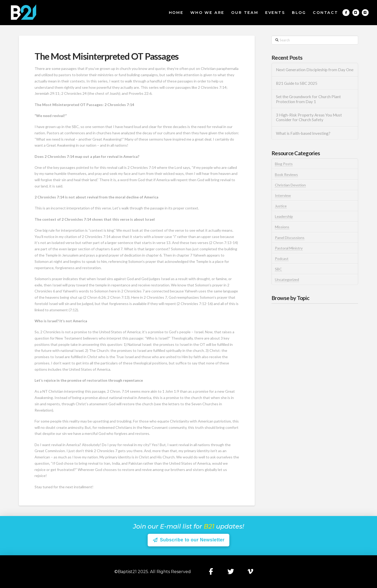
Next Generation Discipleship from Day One (315, 70)
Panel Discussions (290, 238)
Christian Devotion (290, 185)
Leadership (284, 216)
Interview (283, 195)
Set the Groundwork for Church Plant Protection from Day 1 (308, 99)
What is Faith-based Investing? (303, 133)
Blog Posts (284, 164)
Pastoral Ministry (289, 248)
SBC (278, 269)
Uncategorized (287, 279)
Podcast (282, 259)
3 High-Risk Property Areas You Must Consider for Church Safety (309, 117)
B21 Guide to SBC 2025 (297, 83)
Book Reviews (286, 174)
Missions (282, 227)
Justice (281, 206)
